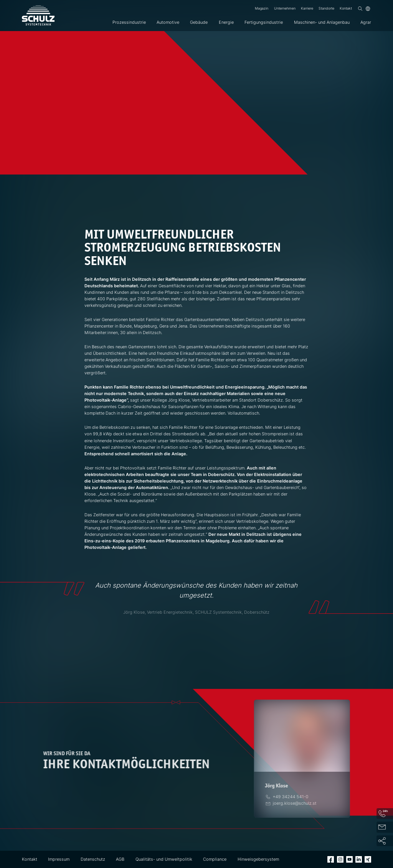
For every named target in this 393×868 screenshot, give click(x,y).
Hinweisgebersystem (258, 859)
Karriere (307, 8)
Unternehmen (285, 8)
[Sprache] (368, 9)
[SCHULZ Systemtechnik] (38, 16)
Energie (226, 22)
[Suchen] (360, 9)
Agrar (366, 22)
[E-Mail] (295, 803)
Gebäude (199, 22)
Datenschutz (93, 859)
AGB (120, 859)
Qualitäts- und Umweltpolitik (164, 859)
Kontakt (346, 8)
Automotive (168, 22)
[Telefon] (291, 797)
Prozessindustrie (129, 22)
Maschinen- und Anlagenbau (322, 22)
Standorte (326, 8)
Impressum (59, 859)
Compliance (215, 859)
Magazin (262, 8)
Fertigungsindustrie (264, 22)
